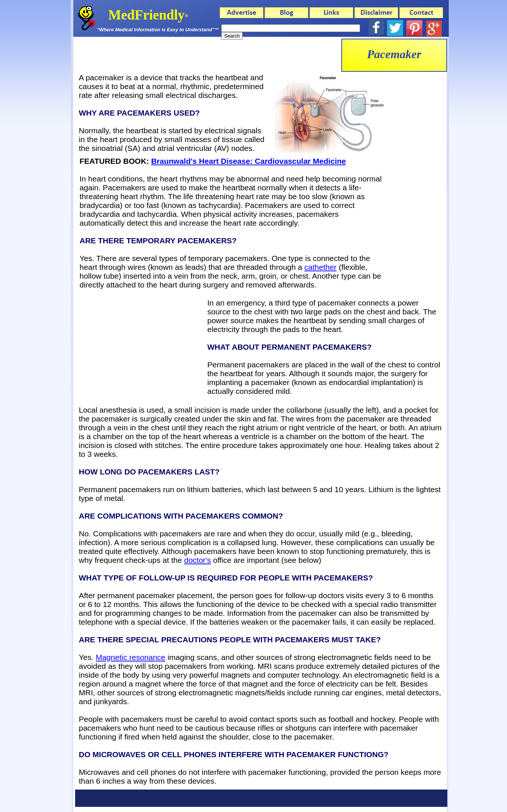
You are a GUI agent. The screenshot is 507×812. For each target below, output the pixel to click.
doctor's (198, 560)
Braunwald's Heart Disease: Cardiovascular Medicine (248, 161)
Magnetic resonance (131, 657)
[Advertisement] (207, 55)
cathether (321, 267)
